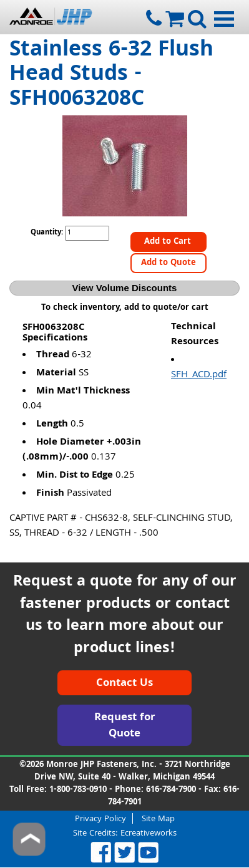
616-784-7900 (171, 790)
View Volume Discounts (125, 288)
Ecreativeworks (149, 834)
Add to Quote (168, 263)
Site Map (158, 818)
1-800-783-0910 (78, 790)
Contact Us (124, 684)
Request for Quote (125, 726)
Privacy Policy (100, 818)
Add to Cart (169, 242)
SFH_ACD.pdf (199, 375)
